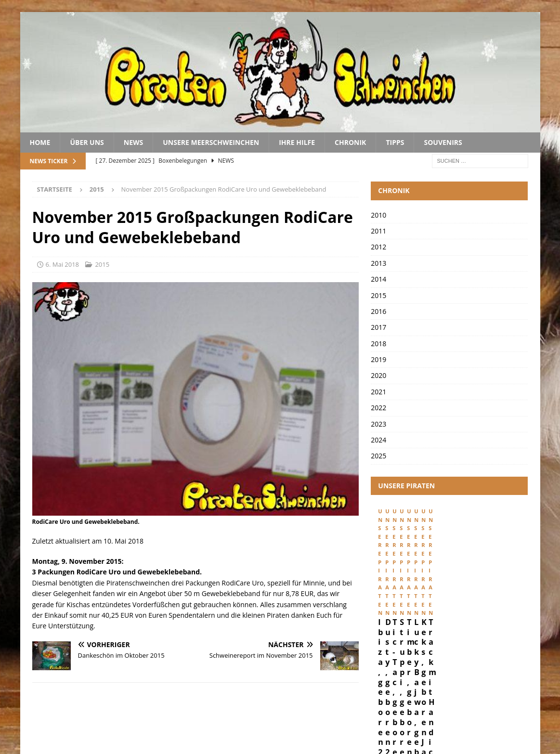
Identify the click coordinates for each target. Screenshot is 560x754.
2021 (378, 392)
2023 (378, 424)
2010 (378, 215)
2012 (378, 247)
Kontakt (518, 714)
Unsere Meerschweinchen (211, 142)
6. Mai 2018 (63, 264)
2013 (378, 263)
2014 (378, 279)
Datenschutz (469, 714)
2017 (378, 327)
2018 (378, 344)
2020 (378, 375)
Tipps (395, 142)
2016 (378, 311)
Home (40, 142)
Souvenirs (443, 142)
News (133, 142)
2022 (378, 408)
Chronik (350, 142)
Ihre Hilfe (297, 142)
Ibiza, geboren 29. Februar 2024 (411, 593)
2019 (378, 359)
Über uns (87, 142)
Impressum (416, 714)
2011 (378, 231)
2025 (378, 456)
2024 (378, 440)
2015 (102, 264)
